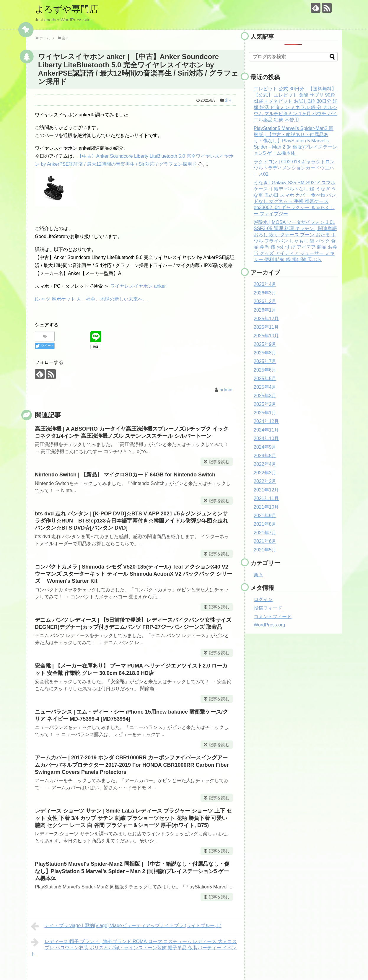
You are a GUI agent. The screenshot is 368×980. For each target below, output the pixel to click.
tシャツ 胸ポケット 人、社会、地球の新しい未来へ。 (91, 299)
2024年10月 (266, 438)
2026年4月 (265, 284)
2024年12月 (266, 421)
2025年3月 (265, 396)
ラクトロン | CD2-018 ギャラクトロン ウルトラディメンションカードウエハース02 (294, 168)
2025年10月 (266, 336)
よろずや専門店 (66, 9)
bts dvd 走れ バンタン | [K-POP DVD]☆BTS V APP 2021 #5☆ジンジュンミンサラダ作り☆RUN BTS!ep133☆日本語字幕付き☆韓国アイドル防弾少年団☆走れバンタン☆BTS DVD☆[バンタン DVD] (131, 521)
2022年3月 (265, 473)
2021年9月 (265, 516)
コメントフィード (273, 617)
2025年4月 (265, 387)
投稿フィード (268, 608)
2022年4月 (265, 464)
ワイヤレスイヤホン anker (138, 286)
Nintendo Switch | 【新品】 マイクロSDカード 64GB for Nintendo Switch (125, 475)
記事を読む (219, 462)
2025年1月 (265, 413)
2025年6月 (265, 370)
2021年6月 (265, 541)
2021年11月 (266, 498)
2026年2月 (265, 301)
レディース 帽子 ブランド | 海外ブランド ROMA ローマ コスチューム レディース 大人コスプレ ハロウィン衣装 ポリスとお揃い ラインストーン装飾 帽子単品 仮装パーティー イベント (134, 947)
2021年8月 (265, 524)
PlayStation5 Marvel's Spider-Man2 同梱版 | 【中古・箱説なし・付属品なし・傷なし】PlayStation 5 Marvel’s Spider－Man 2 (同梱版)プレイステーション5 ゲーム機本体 (132, 871)
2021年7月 (265, 533)
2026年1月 (265, 310)
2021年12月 (266, 490)
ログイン (263, 599)
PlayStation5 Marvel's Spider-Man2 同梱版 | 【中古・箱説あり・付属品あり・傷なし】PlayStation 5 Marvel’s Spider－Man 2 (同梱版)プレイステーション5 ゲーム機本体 (295, 141)
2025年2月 (265, 404)
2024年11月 (266, 430)
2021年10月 (266, 507)
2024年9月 (265, 447)
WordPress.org (269, 625)
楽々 (228, 100)
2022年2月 (265, 481)
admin (226, 390)
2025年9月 (265, 344)
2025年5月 (265, 379)
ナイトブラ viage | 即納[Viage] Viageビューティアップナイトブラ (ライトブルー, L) (126, 926)
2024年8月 (265, 456)
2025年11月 (266, 327)
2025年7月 (265, 361)
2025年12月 (266, 319)
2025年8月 (265, 353)
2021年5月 (265, 550)
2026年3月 (265, 293)
